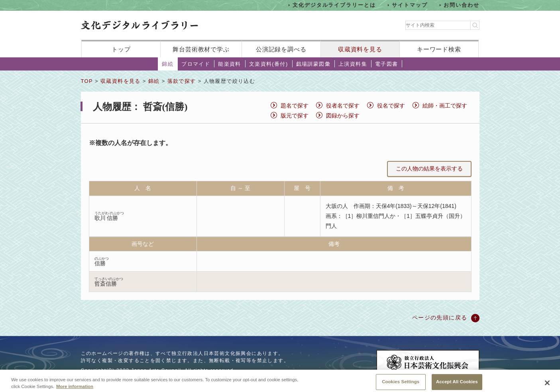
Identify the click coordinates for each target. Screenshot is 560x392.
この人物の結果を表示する (429, 169)
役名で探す (391, 106)
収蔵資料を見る (360, 49)
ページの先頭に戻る (440, 318)
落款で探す (182, 81)
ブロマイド (196, 64)
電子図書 (387, 64)
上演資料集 (353, 64)
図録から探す (343, 116)
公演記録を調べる (281, 49)
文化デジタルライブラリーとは (334, 5)
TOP (87, 81)
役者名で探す (343, 106)
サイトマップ (410, 5)
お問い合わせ (462, 5)
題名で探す (295, 106)
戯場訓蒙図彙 (313, 64)
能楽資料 (230, 64)
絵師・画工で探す (445, 106)
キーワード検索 (439, 49)
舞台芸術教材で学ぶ (201, 49)
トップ (121, 49)
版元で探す (295, 116)
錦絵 (168, 64)
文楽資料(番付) (269, 64)
